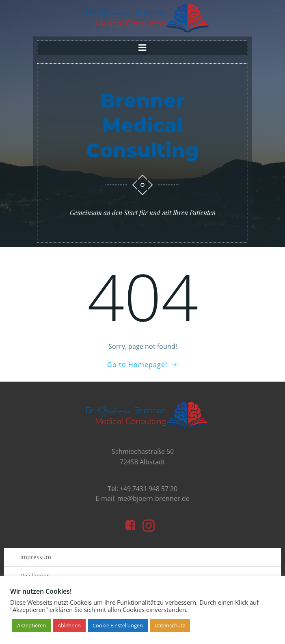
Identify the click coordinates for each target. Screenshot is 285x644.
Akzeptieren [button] (31, 625)
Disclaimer (35, 576)
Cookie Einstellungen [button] (118, 625)
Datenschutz (170, 625)
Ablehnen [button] (69, 625)
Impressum (36, 557)
